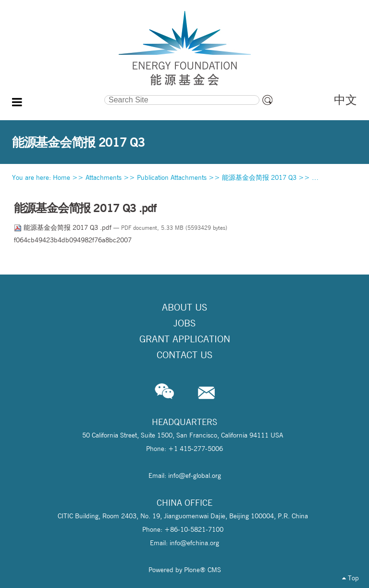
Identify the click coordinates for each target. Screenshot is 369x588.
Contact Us (184, 355)
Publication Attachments (172, 177)
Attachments (104, 177)
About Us (184, 307)
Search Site (58, 94)
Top (351, 578)
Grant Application (185, 339)
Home (61, 177)
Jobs (184, 323)
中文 (345, 100)
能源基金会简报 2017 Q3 (259, 177)
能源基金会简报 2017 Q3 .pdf (64, 227)
